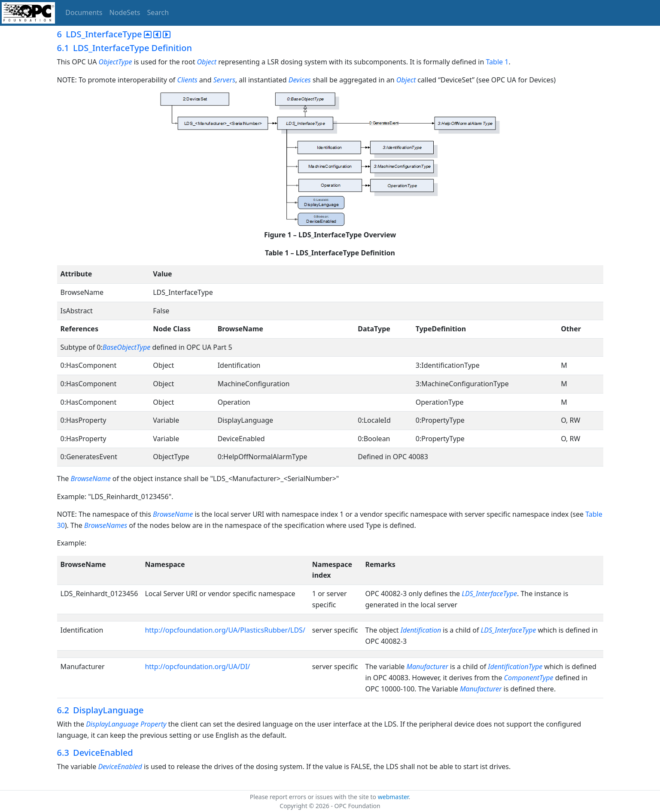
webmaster (393, 797)
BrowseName (90, 479)
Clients (188, 80)
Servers (224, 80)
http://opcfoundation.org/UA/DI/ (197, 667)
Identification (421, 630)
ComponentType (529, 678)
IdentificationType (515, 667)
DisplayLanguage (112, 724)
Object (207, 62)
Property (154, 724)
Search (158, 12)
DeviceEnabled (120, 767)
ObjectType (116, 62)
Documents (84, 12)
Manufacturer (427, 667)
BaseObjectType (128, 347)
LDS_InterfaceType (489, 594)
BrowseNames (106, 525)
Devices (301, 80)
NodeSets (125, 12)
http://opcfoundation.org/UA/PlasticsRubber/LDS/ (225, 630)
